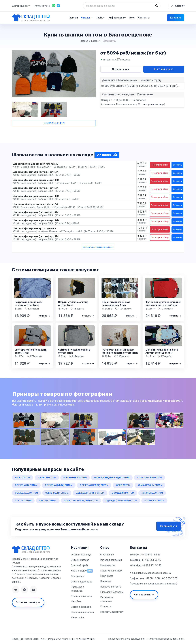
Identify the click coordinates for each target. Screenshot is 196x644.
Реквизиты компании (107, 599)
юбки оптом (123, 485)
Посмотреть (160, 165)
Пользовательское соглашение (126, 639)
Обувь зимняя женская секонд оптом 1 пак (116, 304)
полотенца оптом (152, 493)
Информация (117, 18)
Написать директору (112, 612)
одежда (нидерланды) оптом (112, 478)
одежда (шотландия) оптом (81, 500)
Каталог (87, 18)
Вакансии (106, 581)
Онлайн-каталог (80, 560)
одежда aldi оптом (26, 493)
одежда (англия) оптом (94, 485)
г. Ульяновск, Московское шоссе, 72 (151, 573)
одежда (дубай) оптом (59, 485)
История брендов (81, 607)
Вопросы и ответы (111, 587)
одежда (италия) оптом (90, 493)
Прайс (101, 18)
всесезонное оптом (75, 478)
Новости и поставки (82, 612)
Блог (132, 18)
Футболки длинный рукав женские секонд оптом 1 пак (120, 351)
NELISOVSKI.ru (87, 639)
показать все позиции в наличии (98, 247)
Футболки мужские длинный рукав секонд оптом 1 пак (163, 304)
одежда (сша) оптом (149, 478)
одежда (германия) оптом (121, 500)
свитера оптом (48, 500)
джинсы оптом (47, 478)
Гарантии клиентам (111, 571)
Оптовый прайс (80, 565)
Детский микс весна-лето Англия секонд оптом (162, 351)
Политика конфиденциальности (166, 639)
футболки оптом (154, 500)
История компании (111, 560)
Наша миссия (108, 565)
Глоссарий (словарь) (112, 592)
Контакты (144, 18)
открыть (44, 316)
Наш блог (76, 601)
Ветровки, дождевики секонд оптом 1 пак (28, 304)
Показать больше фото (54, 123)
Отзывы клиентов (81, 596)
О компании (107, 555)
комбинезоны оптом (150, 485)
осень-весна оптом (57, 493)
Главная (73, 18)
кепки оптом (23, 478)
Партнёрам (107, 576)
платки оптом (23, 500)
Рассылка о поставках (78, 589)
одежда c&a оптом (26, 485)
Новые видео (79, 571)
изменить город (151, 80)
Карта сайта (77, 618)
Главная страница (81, 555)
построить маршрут (154, 104)
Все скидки (77, 576)
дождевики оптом (123, 493)
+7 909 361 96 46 (151, 555)
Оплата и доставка (81, 582)
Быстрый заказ (164, 69)
